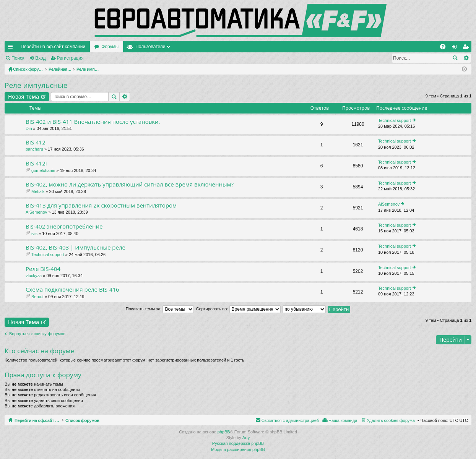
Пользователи (150, 47)
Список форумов (100, 420)
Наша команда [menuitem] (343, 420)
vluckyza (34, 276)
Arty (246, 438)
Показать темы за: (160, 309)
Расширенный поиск (466, 58)
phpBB (224, 432)
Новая (24, 97)
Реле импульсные (36, 85)
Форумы (110, 47)
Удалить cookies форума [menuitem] (391, 420)
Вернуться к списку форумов (37, 334)
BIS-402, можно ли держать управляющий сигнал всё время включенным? (130, 184)
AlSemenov (36, 212)
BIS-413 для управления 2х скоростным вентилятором (101, 205)
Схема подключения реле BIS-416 (72, 290)
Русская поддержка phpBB (238, 443)
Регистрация (70, 58)
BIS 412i (36, 163)
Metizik (38, 191)
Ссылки (12, 48)
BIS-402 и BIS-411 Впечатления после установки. (93, 122)
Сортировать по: (238, 309)
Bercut (37, 297)
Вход (40, 58)
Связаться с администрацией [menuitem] (290, 420)
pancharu (34, 149)
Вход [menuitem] (456, 48)
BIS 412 (36, 142)
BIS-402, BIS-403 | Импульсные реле (76, 247)
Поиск (18, 58)
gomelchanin (43, 170)
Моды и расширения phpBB (238, 449)
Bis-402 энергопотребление (64, 226)
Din (29, 128)
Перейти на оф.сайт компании (53, 47)
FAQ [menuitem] (445, 48)
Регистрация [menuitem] (467, 48)
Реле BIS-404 (43, 269)
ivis (34, 234)
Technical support (395, 120)
